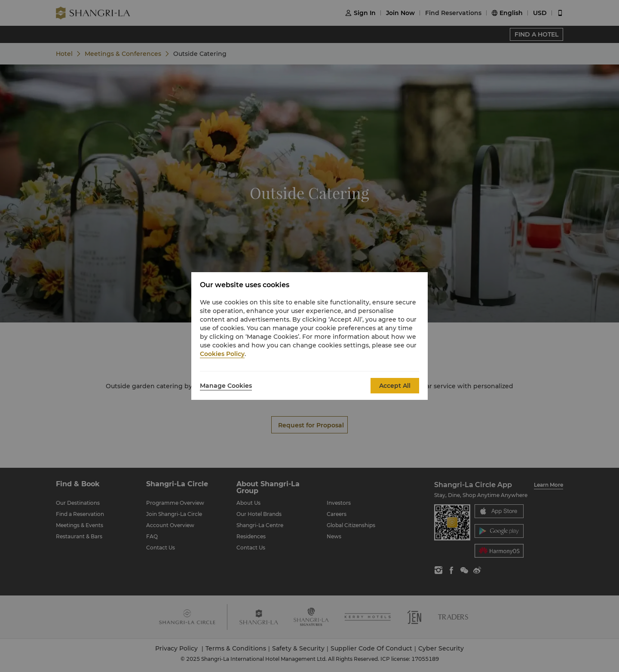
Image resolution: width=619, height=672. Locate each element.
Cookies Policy (222, 354)
